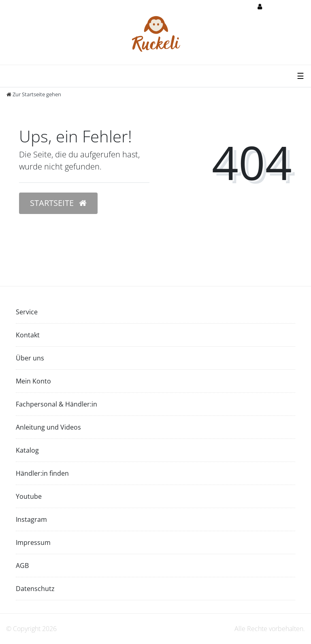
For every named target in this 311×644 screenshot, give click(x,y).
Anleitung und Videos (48, 427)
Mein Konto (33, 381)
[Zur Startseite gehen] (34, 94)
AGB (22, 566)
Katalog (27, 450)
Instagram (31, 519)
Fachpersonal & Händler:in (56, 404)
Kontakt (28, 335)
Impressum (33, 542)
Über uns (30, 358)
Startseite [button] (58, 203)
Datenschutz (35, 589)
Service (27, 312)
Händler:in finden (42, 473)
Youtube (29, 496)
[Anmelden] (274, 7)
